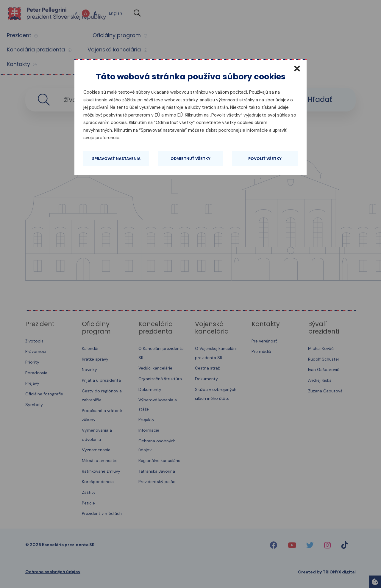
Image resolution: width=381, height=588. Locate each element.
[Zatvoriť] (297, 68)
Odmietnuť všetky (190, 159)
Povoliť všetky (265, 159)
